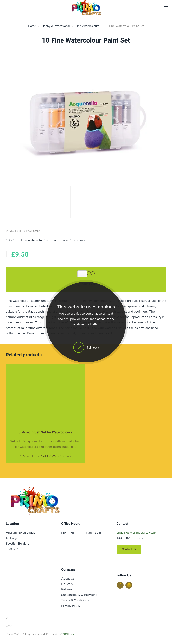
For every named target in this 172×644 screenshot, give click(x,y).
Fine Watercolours (87, 26)
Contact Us (129, 549)
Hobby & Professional (56, 26)
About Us (68, 579)
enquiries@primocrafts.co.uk (136, 533)
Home (32, 26)
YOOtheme (68, 634)
